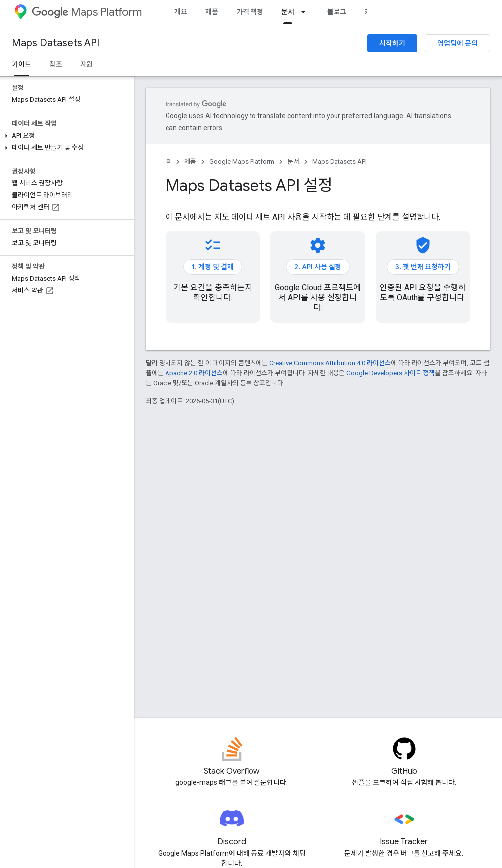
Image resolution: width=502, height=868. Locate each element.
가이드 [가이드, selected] (22, 64)
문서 (293, 161)
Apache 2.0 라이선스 (194, 373)
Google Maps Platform (242, 161)
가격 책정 (250, 12)
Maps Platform (87, 12)
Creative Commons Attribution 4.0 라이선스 (330, 363)
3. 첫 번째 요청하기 (423, 267)
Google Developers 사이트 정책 (391, 373)
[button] (65, 136)
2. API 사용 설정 (318, 267)
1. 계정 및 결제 (213, 267)
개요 (181, 12)
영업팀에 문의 (458, 43)
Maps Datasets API (56, 43)
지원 (86, 64)
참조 (56, 64)
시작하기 (392, 43)
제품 (212, 12)
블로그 (337, 12)
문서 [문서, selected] (288, 12)
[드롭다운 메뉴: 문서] (306, 12)
